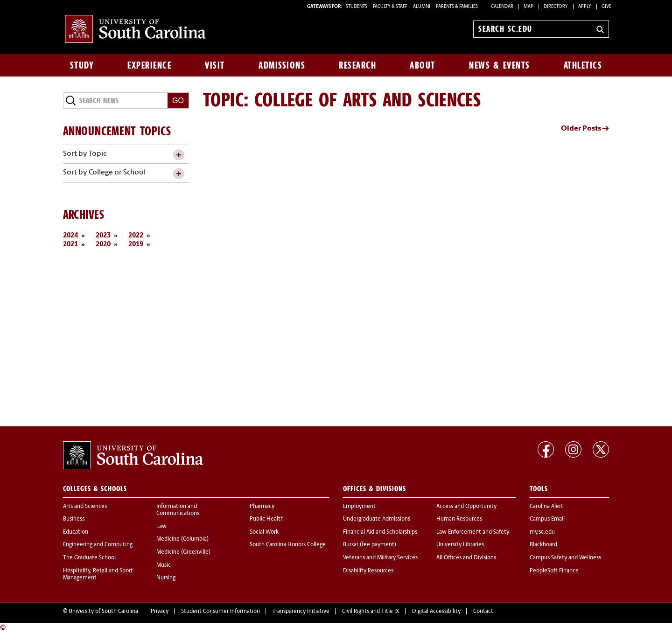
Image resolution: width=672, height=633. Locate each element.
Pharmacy (262, 507)
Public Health (267, 519)
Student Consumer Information (220, 612)
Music (164, 565)
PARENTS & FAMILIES (457, 7)
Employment (359, 507)
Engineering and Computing (98, 545)
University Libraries (460, 545)
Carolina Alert (546, 507)
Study (82, 65)
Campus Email (547, 519)
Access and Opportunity (466, 507)
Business (74, 519)
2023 (103, 236)
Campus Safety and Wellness (565, 558)
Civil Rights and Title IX (371, 612)
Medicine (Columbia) (182, 539)
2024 (70, 236)
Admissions (282, 65)
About (423, 65)
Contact (483, 612)
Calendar (502, 7)
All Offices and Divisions (466, 558)
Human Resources (459, 519)
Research (357, 65)
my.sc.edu (542, 532)
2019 (136, 245)
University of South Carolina (103, 612)
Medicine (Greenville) (183, 552)
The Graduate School (89, 558)
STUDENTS (357, 7)
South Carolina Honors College (288, 545)
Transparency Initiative (301, 612)
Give (606, 7)
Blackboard (543, 545)
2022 (136, 236)
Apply (585, 7)
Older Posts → (585, 129)
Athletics (583, 65)
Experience (149, 65)
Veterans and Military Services (380, 558)
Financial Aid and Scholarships (380, 532)
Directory (556, 7)
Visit (215, 65)
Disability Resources (368, 571)
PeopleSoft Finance (554, 571)
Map (528, 7)
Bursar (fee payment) (370, 545)
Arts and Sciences (85, 507)
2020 (103, 245)
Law (161, 527)
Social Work (264, 532)
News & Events (500, 65)
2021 (70, 245)
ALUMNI (422, 7)
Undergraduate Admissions (377, 519)
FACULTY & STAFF (390, 7)
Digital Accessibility (436, 612)
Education (76, 532)
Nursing (166, 578)
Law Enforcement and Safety (473, 532)
